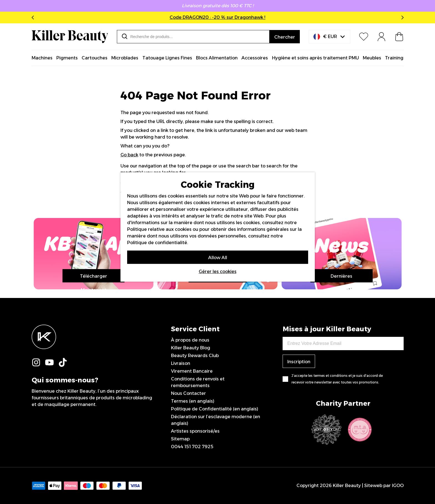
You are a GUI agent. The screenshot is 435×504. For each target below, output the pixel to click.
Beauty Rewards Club (195, 356)
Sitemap (180, 439)
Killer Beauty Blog (191, 348)
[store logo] (70, 37)
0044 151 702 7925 (192, 447)
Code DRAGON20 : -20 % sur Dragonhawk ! (217, 17)
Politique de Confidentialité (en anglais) (215, 409)
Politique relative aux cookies (159, 229)
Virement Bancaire (192, 371)
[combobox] (193, 37)
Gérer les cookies (218, 271)
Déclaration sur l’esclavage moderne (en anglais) (216, 420)
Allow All (218, 258)
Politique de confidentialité (157, 243)
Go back (129, 155)
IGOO (398, 486)
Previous (34, 17)
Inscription (299, 362)
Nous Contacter (188, 393)
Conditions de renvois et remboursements (198, 382)
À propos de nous (190, 340)
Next (401, 17)
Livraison (181, 363)
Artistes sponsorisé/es (195, 431)
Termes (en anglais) (193, 401)
